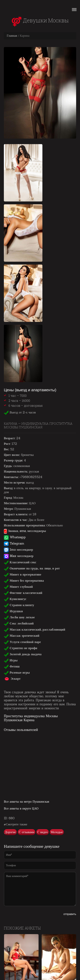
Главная (12, 36)
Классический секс (20, 562)
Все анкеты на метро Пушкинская (27, 801)
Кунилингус (15, 599)
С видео (43, 832)
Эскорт (12, 679)
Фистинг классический (23, 593)
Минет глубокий (18, 587)
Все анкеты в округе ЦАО (21, 808)
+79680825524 (31, 477)
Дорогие (10, 832)
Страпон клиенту (19, 605)
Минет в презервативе (23, 574)
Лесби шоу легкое (19, 617)
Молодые (57, 832)
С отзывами (27, 832)
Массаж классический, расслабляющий (35, 629)
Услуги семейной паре (22, 642)
